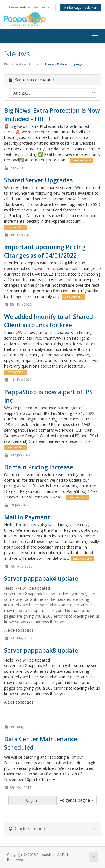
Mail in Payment (27, 517)
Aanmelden (43, 7)
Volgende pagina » (76, 800)
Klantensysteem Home (21, 64)
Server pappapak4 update (41, 578)
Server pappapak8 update (41, 650)
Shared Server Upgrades (38, 180)
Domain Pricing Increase (39, 467)
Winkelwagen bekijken (80, 7)
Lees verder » (81, 160)
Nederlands (19, 7)
